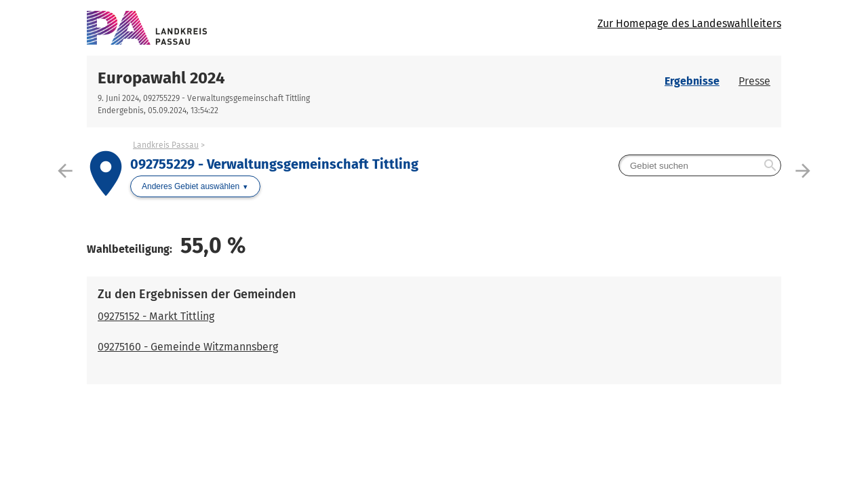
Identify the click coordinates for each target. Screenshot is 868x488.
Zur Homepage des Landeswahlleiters (689, 23)
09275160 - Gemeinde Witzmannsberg (188, 347)
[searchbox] (700, 165)
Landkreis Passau (166, 145)
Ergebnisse (692, 81)
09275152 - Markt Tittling (156, 316)
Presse (754, 81)
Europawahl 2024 (161, 78)
